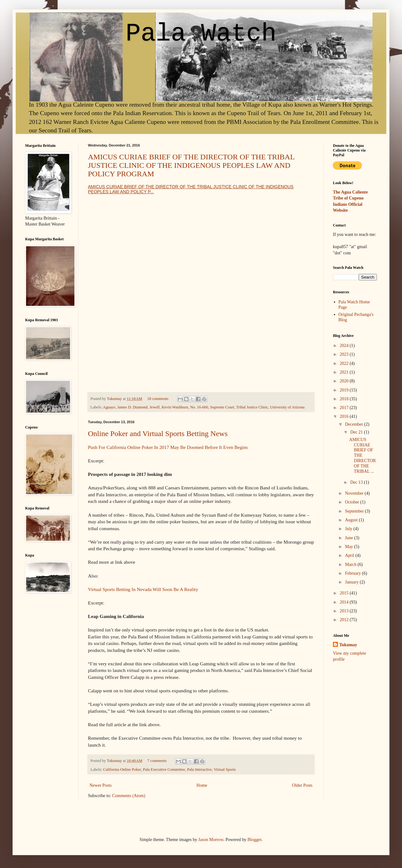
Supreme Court (222, 407)
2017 (345, 408)
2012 (345, 620)
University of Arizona (287, 407)
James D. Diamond (133, 407)
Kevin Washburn (175, 407)
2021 (345, 372)
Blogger (254, 840)
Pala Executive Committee (164, 769)
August (352, 520)
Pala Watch (201, 34)
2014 (345, 602)
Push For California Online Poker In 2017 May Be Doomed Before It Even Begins (168, 447)
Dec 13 (357, 482)
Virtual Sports (225, 769)
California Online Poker (122, 769)
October (353, 502)
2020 (345, 381)
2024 (345, 346)
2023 (345, 354)
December (354, 424)
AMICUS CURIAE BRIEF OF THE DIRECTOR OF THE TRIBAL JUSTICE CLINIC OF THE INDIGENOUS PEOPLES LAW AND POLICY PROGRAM (191, 165)
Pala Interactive (200, 769)
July (349, 529)
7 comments (157, 761)
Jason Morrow (211, 840)
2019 (345, 390)
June (349, 538)
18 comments (158, 399)
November (355, 493)
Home (202, 785)
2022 (345, 363)
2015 (345, 593)
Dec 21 (357, 432)
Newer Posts (100, 785)
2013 (345, 611)
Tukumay (115, 399)
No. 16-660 (199, 407)
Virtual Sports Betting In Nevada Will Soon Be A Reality (143, 589)
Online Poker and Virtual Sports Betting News (158, 434)
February (353, 573)
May (349, 547)
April (350, 555)
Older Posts (302, 785)
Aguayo (109, 407)
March (351, 564)
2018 (345, 399)
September (355, 511)
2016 (345, 416)
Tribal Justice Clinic (252, 407)
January (352, 582)
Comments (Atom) (129, 796)
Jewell (155, 407)
